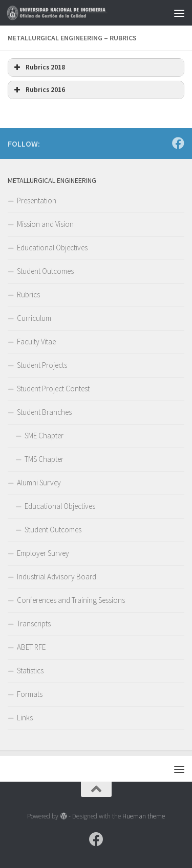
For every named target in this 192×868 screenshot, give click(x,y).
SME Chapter (44, 436)
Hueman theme (144, 816)
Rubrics (28, 295)
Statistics (30, 671)
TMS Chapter (44, 459)
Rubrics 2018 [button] (38, 67)
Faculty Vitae (36, 342)
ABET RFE (31, 647)
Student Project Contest (53, 389)
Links (25, 718)
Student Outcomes (45, 271)
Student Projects (42, 365)
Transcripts (34, 624)
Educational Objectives (52, 248)
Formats (30, 694)
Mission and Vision (45, 224)
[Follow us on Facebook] (178, 143)
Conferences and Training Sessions (71, 600)
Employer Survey (43, 553)
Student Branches (44, 412)
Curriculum (34, 318)
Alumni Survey (39, 483)
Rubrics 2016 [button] (38, 90)
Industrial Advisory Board (57, 577)
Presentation (37, 201)
